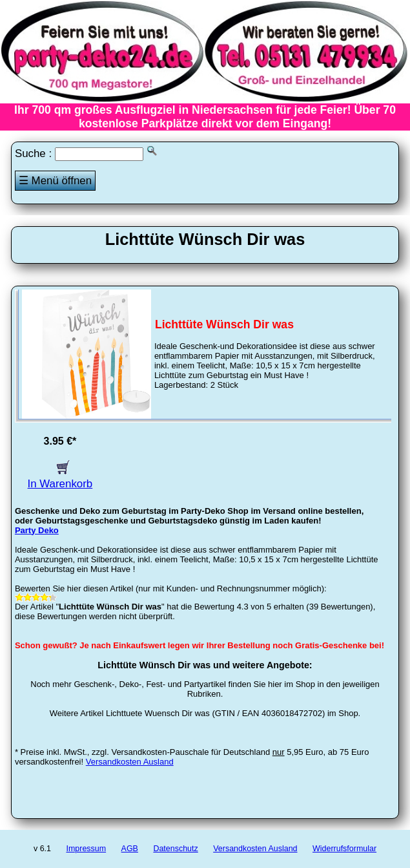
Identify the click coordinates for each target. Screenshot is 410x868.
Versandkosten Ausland (130, 762)
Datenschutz (175, 849)
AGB (130, 849)
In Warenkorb (60, 477)
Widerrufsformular (344, 849)
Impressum (86, 849)
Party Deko (37, 530)
